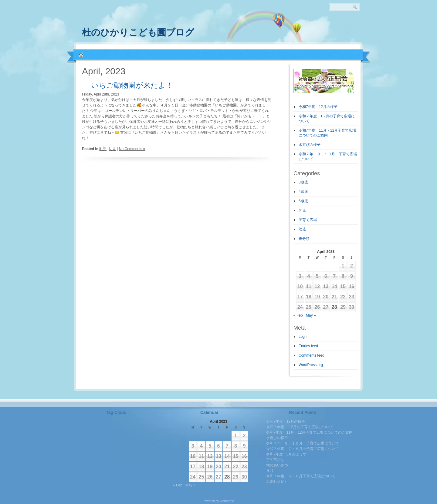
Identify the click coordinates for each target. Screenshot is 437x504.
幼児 (112, 149)
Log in (304, 337)
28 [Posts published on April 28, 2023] (334, 307)
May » (311, 315)
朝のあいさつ (277, 465)
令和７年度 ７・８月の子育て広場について (303, 449)
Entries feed (308, 346)
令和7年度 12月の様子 (318, 107)
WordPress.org (311, 365)
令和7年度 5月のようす (286, 454)
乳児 (103, 149)
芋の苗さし (275, 460)
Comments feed (312, 355)
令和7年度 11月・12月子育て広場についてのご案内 (309, 432)
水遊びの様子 (310, 145)
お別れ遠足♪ (276, 482)
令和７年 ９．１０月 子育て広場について (303, 443)
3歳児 (303, 182)
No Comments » (132, 149)
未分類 (304, 239)
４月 (270, 471)
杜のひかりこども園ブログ (138, 32)
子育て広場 (308, 220)
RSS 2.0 (361, 30)
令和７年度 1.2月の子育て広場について (300, 427)
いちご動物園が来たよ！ (132, 85)
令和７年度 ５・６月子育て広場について (301, 476)
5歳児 (303, 201)
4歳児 (303, 192)
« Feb (298, 315)
